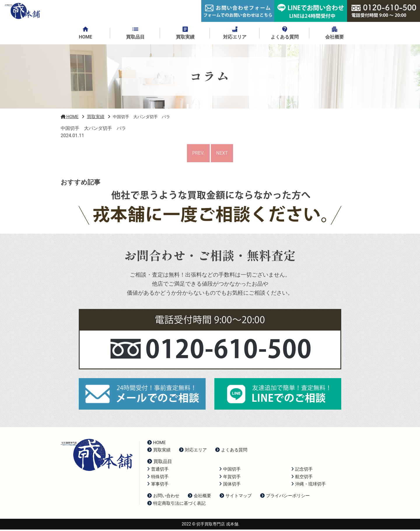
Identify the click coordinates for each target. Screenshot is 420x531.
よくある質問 (231, 451)
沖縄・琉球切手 (309, 485)
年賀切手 (230, 478)
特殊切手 (158, 478)
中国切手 (230, 471)
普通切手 (158, 471)
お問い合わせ (163, 497)
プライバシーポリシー (285, 497)
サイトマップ (236, 497)
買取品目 (160, 463)
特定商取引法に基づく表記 (176, 505)
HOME (156, 444)
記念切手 (302, 471)
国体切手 (230, 485)
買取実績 (159, 451)
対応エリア (193, 451)
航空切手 (302, 478)
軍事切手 (158, 485)
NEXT (223, 154)
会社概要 (199, 497)
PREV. (198, 154)
